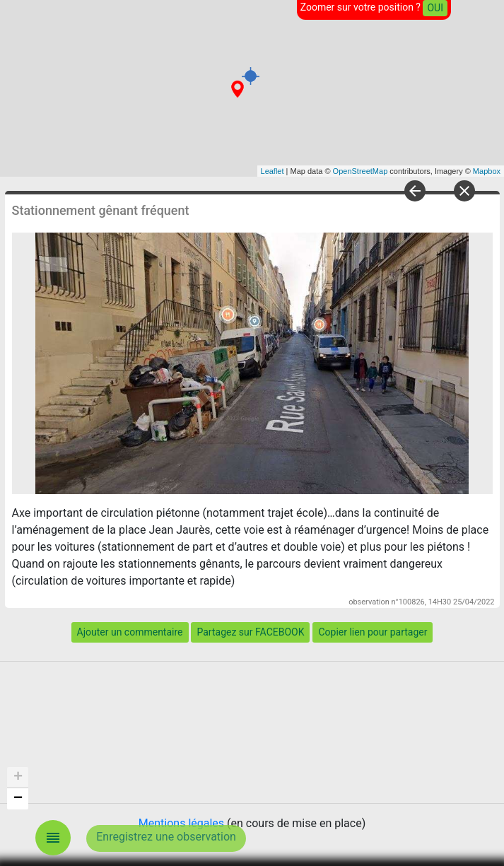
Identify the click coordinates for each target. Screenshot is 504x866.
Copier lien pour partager (373, 632)
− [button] (18, 799)
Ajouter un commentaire (130, 632)
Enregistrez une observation (166, 837)
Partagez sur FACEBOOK (250, 632)
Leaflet (272, 171)
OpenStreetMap (361, 171)
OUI (435, 8)
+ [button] (18, 778)
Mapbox (487, 171)
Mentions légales (181, 823)
